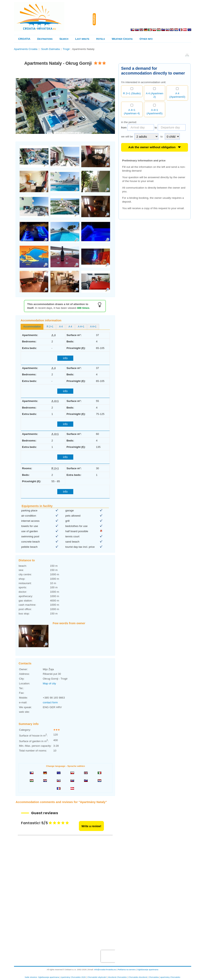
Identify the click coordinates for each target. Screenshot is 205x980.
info (65, 358)
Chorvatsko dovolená (138, 977)
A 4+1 (81, 327)
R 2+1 (50, 327)
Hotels (101, 39)
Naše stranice (31, 977)
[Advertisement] (144, 19)
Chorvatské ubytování (97, 977)
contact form (50, 702)
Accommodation (32, 327)
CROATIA (24, 39)
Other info (146, 39)
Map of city (49, 683)
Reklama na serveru (127, 970)
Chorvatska (154, 977)
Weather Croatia (122, 39)
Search (64, 39)
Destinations (45, 39)
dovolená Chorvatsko (117, 977)
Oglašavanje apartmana (148, 970)
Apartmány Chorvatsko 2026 (73, 977)
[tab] (32, 327)
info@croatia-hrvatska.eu (105, 970)
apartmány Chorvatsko (170, 977)
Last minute (82, 39)
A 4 (61, 327)
